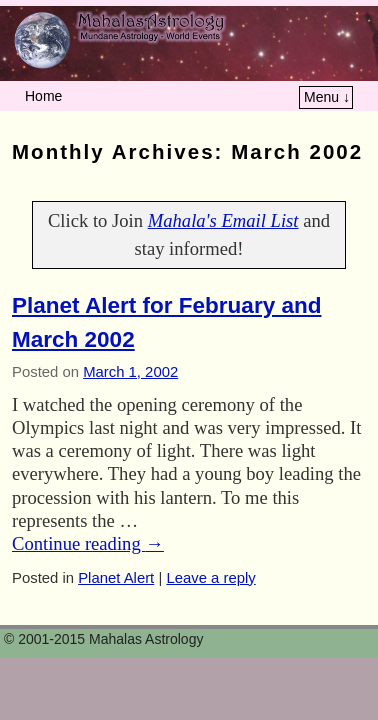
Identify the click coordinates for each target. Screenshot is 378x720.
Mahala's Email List (223, 220)
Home (43, 96)
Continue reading (88, 543)
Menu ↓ (327, 97)
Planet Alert (116, 578)
